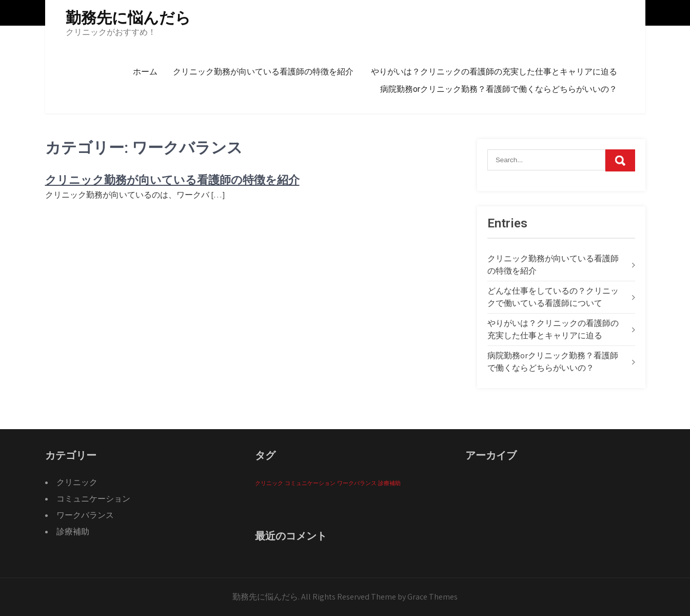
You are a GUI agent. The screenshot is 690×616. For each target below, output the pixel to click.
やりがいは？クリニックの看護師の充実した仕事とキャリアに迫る (494, 72)
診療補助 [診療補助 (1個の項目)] (389, 483)
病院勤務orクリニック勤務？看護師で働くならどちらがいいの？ (499, 89)
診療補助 (73, 532)
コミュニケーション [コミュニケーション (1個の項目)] (310, 483)
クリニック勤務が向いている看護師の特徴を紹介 (263, 72)
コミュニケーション (93, 499)
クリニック (77, 482)
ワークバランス (85, 515)
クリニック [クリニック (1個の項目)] (269, 483)
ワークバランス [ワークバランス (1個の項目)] (357, 483)
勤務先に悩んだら (128, 18)
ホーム (145, 72)
